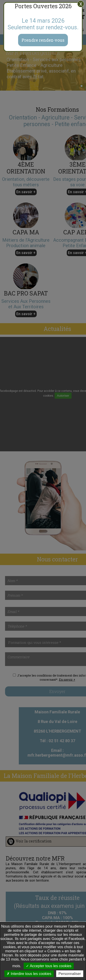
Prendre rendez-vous (43, 40)
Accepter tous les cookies (49, 966)
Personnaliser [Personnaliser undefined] (70, 974)
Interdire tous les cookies (29, 974)
